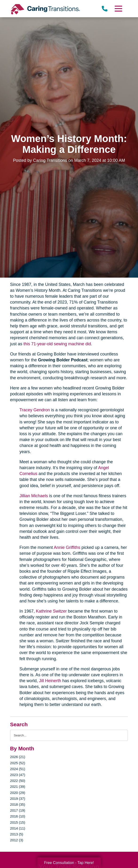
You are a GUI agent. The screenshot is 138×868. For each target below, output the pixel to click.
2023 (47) (18, 775)
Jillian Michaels (34, 496)
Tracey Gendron (35, 410)
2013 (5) (17, 834)
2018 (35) (18, 804)
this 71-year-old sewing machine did (57, 344)
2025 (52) (18, 763)
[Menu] (118, 9)
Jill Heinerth (50, 681)
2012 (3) (17, 840)
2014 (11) (18, 828)
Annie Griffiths (67, 547)
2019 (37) (18, 799)
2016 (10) (18, 816)
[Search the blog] (69, 735)
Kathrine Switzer (51, 611)
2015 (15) (18, 822)
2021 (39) (18, 787)
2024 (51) (18, 769)
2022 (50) (18, 781)
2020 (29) (18, 793)
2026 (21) (18, 757)
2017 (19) (18, 810)
